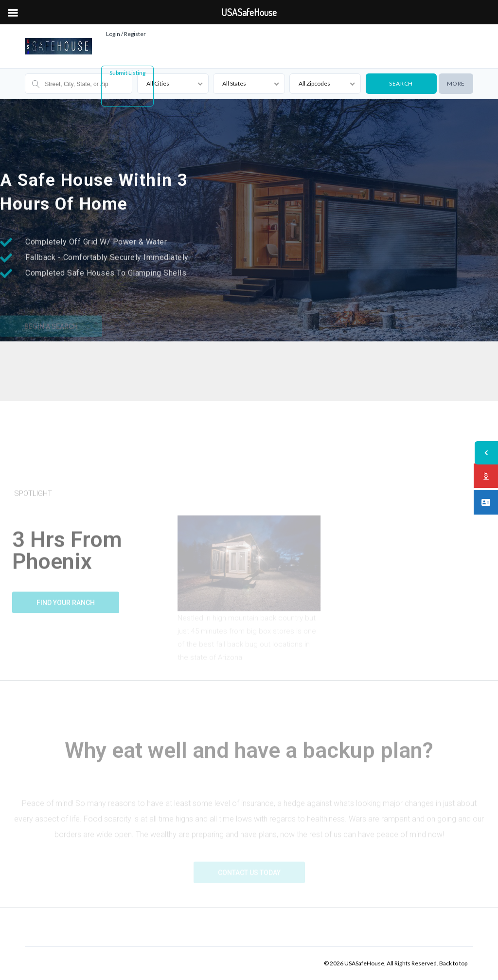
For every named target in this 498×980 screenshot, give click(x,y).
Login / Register (126, 34)
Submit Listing (127, 73)
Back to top (453, 963)
